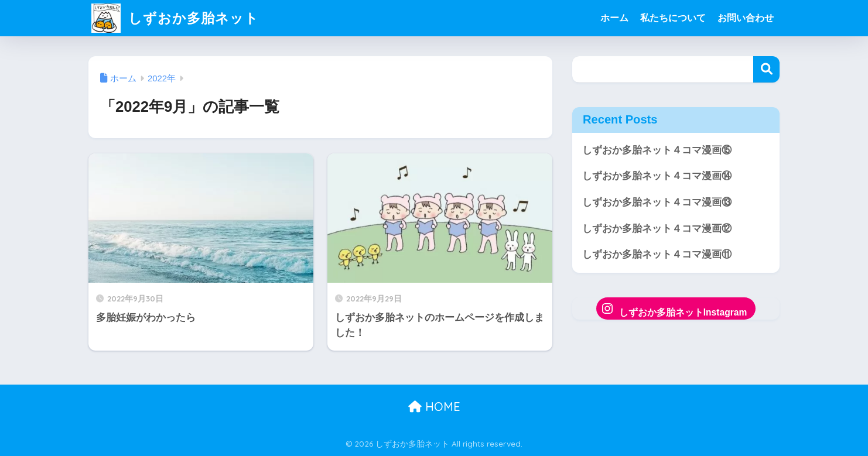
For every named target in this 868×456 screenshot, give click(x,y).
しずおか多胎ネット (175, 18)
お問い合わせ (746, 18)
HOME (434, 407)
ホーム (614, 18)
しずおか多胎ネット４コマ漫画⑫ (657, 229)
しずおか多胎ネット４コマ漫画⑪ (657, 254)
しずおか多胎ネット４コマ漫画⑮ (657, 150)
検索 (766, 69)
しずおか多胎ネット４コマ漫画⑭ (657, 176)
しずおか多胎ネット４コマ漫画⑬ (657, 202)
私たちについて (673, 18)
